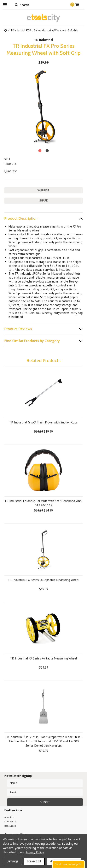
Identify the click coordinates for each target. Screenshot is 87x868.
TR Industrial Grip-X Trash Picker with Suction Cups (43, 422)
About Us (9, 817)
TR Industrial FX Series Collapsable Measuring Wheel (44, 580)
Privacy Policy (35, 852)
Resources (10, 826)
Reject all (34, 861)
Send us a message (67, 864)
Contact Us (10, 821)
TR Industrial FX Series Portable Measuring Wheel (44, 658)
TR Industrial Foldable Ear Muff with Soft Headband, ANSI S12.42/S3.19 (44, 503)
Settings (12, 861)
